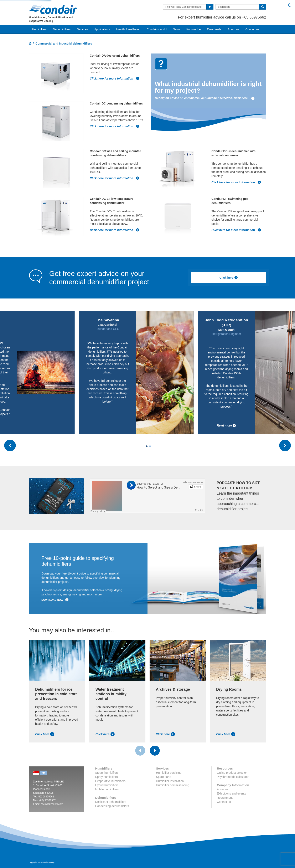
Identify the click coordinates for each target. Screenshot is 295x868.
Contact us (252, 29)
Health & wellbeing (128, 29)
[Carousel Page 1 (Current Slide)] (147, 446)
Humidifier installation (170, 781)
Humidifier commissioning (173, 785)
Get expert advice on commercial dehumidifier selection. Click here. (205, 98)
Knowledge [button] (194, 29)
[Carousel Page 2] (150, 446)
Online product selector (232, 773)
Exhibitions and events (231, 793)
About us (233, 29)
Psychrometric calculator (233, 777)
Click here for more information (115, 78)
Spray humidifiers (107, 777)
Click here (229, 278)
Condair (53, 9)
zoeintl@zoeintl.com (52, 804)
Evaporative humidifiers (110, 781)
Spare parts (164, 777)
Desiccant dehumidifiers (111, 802)
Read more (226, 426)
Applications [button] (102, 29)
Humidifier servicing (169, 773)
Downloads (214, 29)
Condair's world (157, 29)
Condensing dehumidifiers (112, 806)
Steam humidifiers (107, 773)
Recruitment (225, 798)
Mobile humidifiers (107, 789)
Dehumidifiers (62, 29)
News (177, 29)
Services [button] (83, 29)
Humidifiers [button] (39, 29)
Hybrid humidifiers (107, 785)
